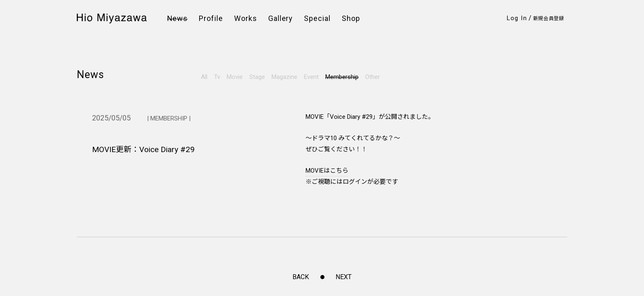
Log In (517, 18)
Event (311, 77)
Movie (235, 77)
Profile (211, 18)
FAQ (205, 152)
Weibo (88, 165)
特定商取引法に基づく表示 (302, 152)
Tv (217, 77)
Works (246, 18)
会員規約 (210, 142)
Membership (342, 77)
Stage (257, 77)
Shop (351, 18)
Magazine (284, 77)
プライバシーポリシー (296, 142)
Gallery (281, 18)
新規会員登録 (549, 18)
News (178, 18)
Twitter (90, 153)
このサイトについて (293, 161)
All (204, 77)
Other (373, 77)
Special (317, 18)
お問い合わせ (216, 161)
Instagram (95, 142)
